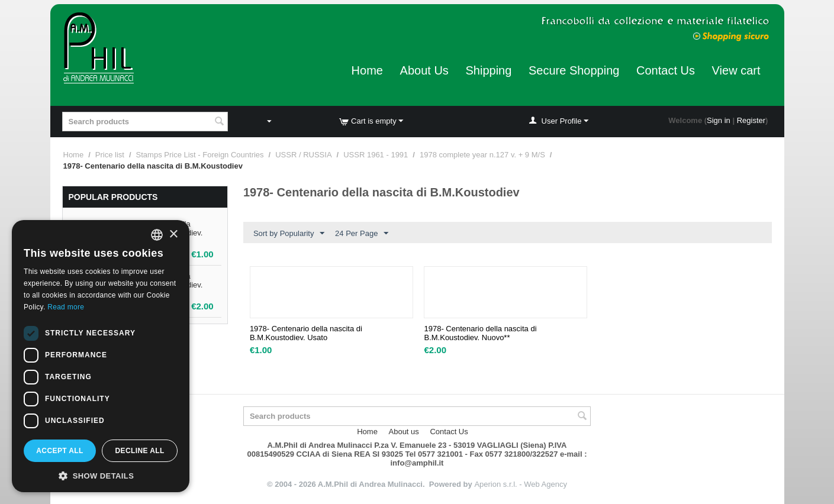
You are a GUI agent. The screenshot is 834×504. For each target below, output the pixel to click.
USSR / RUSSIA (303, 155)
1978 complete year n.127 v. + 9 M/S (482, 155)
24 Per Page (362, 234)
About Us (424, 70)
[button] (101, 475)
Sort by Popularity (289, 234)
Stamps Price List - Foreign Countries (200, 155)
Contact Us (666, 70)
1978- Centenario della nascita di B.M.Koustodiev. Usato (306, 333)
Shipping (488, 70)
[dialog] (101, 356)
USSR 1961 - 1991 (376, 155)
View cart (736, 70)
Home (367, 70)
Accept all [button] (60, 451)
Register (751, 120)
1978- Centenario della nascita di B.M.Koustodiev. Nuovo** (480, 333)
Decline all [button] (139, 451)
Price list (110, 155)
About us (404, 432)
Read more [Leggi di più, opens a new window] (66, 307)
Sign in (719, 120)
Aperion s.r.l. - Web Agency (521, 484)
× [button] (173, 235)
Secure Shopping (574, 70)
